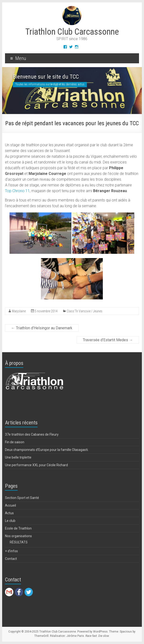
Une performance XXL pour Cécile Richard (36, 465)
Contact (11, 559)
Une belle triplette (18, 457)
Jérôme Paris (75, 636)
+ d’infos (11, 551)
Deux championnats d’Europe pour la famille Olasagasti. (47, 450)
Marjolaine (19, 311)
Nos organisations (18, 536)
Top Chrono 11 (17, 191)
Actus (9, 513)
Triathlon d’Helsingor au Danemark (42, 328)
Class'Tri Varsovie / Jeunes (84, 311)
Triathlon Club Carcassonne (72, 32)
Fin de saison (15, 442)
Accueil (10, 505)
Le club (10, 521)
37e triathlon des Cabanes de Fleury (32, 434)
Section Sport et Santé (22, 498)
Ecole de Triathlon (18, 528)
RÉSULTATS (19, 542)
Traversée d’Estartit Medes (108, 340)
